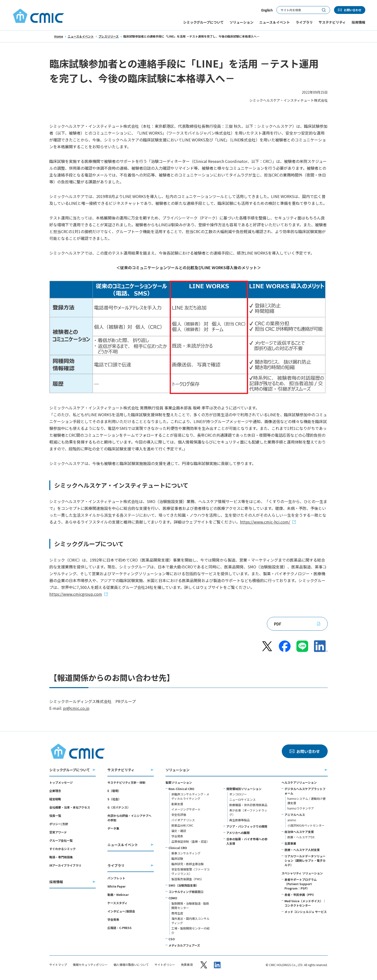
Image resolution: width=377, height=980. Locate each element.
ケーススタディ (117, 903)
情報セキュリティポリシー (90, 965)
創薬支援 (177, 804)
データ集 (113, 828)
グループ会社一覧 (61, 840)
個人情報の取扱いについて (131, 965)
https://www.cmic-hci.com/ (265, 522)
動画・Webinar (118, 895)
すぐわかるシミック (63, 849)
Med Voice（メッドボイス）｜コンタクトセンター (305, 903)
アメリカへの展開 (238, 833)
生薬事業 (290, 843)
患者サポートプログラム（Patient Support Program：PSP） (301, 884)
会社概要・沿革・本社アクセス (70, 807)
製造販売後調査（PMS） (188, 879)
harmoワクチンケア (301, 808)
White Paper (116, 886)
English (267, 10)
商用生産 (177, 913)
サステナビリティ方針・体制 (126, 782)
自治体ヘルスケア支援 (299, 832)
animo (292, 820)
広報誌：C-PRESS (120, 928)
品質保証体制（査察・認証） (190, 841)
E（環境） (114, 791)
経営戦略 (55, 799)
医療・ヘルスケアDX (301, 837)
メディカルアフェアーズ (184, 945)
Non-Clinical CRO (181, 789)
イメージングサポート (186, 809)
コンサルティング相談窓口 (186, 892)
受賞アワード (58, 832)
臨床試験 (177, 858)
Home (59, 36)
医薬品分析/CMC (182, 825)
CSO (172, 939)
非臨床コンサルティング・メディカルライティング (190, 796)
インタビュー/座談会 (121, 911)
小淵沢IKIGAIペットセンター (306, 825)
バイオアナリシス (183, 820)
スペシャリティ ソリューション (302, 873)
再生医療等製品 (240, 820)
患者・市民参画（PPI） (300, 895)
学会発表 (113, 919)
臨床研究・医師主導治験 (188, 864)
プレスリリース (109, 36)
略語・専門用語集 (61, 857)
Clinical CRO (178, 848)
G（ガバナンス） (119, 807)
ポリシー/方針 (59, 824)
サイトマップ (58, 965)
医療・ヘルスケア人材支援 (302, 850)
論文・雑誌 (179, 831)
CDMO (173, 898)
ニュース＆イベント (81, 36)
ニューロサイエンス (242, 799)
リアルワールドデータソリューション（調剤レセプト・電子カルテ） (305, 860)
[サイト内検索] (297, 10)
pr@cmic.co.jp (76, 708)
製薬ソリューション (179, 782)
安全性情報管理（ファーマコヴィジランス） (190, 871)
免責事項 (187, 965)
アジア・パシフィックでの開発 (247, 826)
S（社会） (114, 799)
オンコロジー (238, 794)
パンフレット (116, 878)
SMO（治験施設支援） (184, 885)
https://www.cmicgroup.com (76, 594)
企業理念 (55, 791)
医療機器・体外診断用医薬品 (248, 805)
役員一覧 (55, 816)
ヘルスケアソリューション (299, 782)
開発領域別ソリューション (244, 789)
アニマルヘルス (295, 815)
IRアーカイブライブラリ (65, 865)
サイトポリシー (165, 965)
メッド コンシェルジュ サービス (306, 912)
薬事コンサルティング (186, 853)
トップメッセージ (61, 782)
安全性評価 (179, 815)
